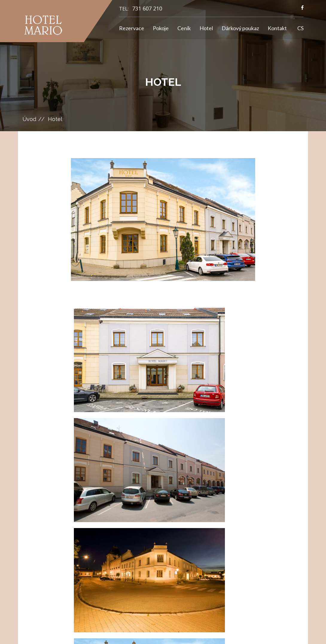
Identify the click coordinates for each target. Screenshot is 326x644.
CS (300, 28)
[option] (163, 219)
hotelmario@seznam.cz (169, 546)
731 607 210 (147, 8)
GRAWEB (210, 634)
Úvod (29, 119)
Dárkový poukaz (240, 28)
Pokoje (161, 28)
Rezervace (132, 28)
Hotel (206, 28)
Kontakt (277, 28)
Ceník (184, 28)
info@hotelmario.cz (166, 539)
